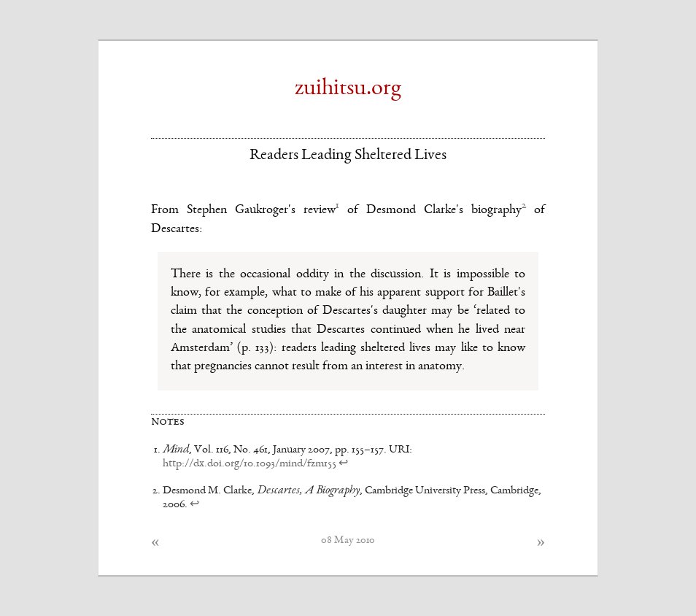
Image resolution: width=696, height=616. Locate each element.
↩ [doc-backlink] (343, 464)
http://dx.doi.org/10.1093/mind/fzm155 (250, 464)
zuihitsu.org (348, 89)
